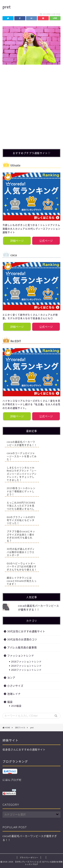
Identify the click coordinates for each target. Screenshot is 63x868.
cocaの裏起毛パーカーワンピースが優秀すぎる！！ (38, 608)
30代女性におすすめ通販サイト (26, 631)
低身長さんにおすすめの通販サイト (24, 749)
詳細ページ (17, 241)
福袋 (10, 702)
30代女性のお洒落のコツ (22, 639)
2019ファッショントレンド (26, 666)
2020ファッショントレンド (26, 670)
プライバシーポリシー (29, 857)
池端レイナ (14, 694)
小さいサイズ (15, 686)
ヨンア (11, 678)
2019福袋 (16, 706)
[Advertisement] (32, 111)
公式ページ (46, 241)
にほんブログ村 (12, 780)
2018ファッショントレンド (26, 661)
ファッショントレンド (21, 655)
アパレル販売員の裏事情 (22, 647)
